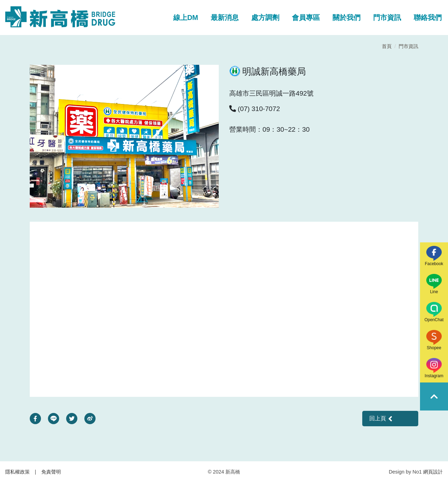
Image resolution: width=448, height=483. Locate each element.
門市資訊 (408, 46)
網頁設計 (433, 472)
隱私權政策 (17, 472)
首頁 (387, 46)
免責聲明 (51, 472)
